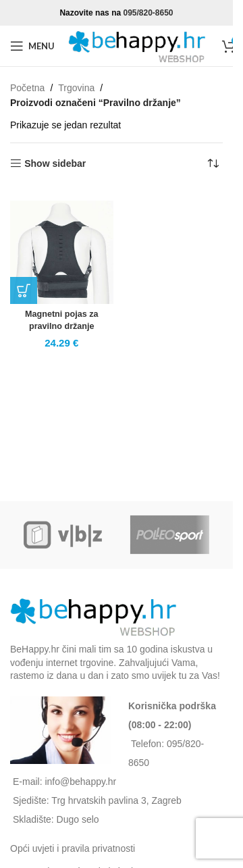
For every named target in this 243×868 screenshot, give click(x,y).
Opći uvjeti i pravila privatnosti (73, 848)
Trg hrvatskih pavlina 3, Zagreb (116, 800)
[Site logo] (138, 45)
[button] (24, 290)
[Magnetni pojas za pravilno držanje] (62, 252)
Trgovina (76, 88)
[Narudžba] (213, 163)
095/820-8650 (148, 13)
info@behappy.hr (80, 782)
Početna (27, 88)
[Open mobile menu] (32, 46)
